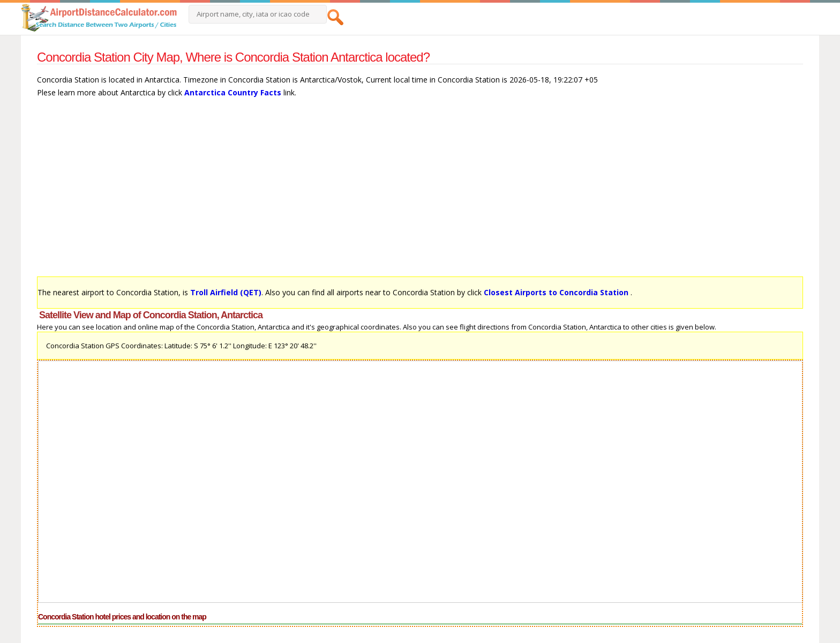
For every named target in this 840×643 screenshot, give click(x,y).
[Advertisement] (358, 192)
